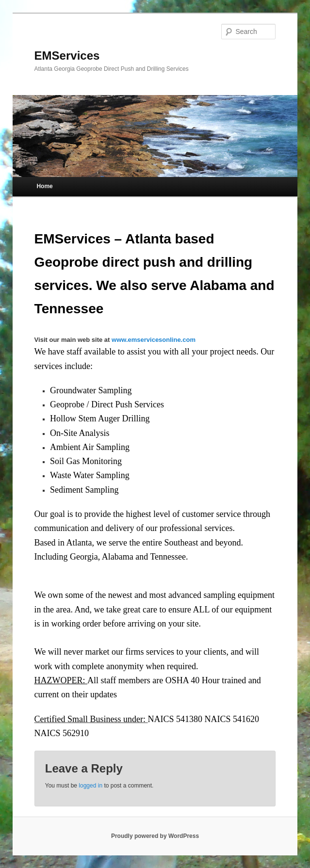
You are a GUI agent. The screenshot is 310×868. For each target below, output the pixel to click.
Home (44, 186)
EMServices (67, 56)
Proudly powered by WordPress (155, 836)
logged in (90, 786)
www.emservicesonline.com (154, 340)
